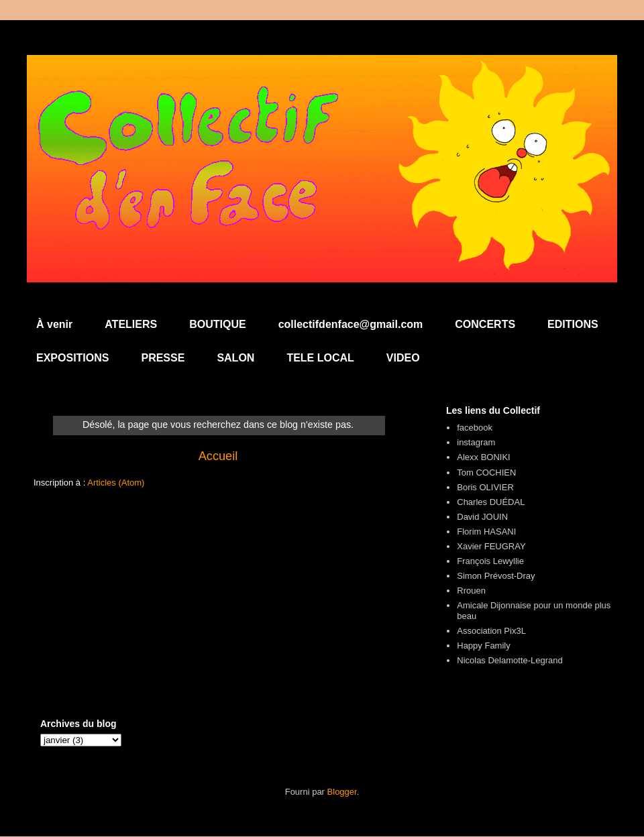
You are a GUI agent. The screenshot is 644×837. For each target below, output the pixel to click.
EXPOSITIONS (72, 358)
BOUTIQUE (217, 324)
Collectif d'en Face (322, 92)
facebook (475, 428)
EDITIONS (573, 324)
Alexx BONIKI (483, 457)
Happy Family (483, 646)
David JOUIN (482, 517)
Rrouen (471, 591)
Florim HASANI (486, 532)
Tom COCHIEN (486, 472)
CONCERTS (485, 324)
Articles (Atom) (116, 483)
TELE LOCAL (320, 358)
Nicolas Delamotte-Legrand (510, 660)
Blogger (342, 792)
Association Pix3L (491, 631)
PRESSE (163, 358)
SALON (235, 358)
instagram (476, 442)
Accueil (218, 456)
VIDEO (403, 358)
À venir (54, 324)
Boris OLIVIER (485, 487)
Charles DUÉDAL (491, 502)
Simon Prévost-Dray (496, 576)
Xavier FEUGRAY (491, 546)
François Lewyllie (490, 561)
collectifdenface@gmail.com (351, 324)
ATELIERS (131, 324)
